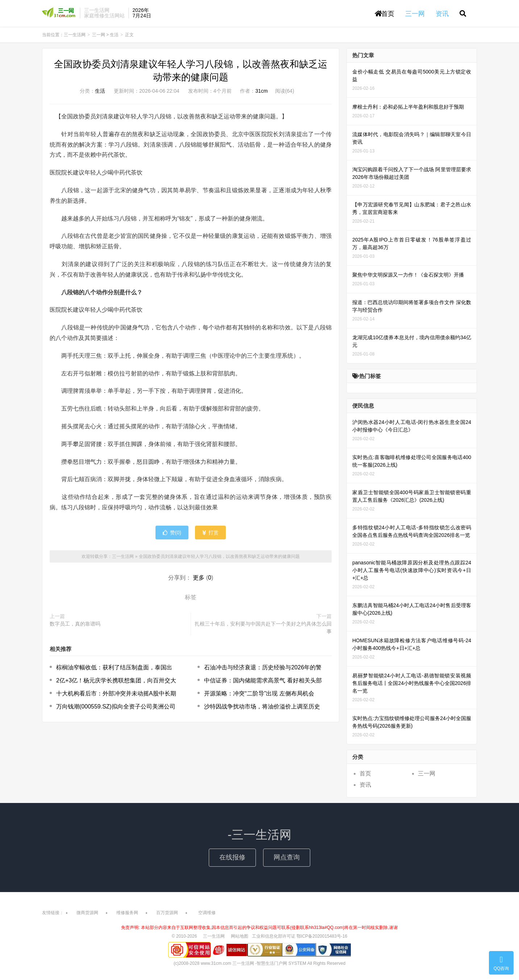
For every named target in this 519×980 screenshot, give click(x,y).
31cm (261, 91)
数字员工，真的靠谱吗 (75, 624)
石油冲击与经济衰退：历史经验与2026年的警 (263, 667)
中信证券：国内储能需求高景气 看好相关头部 (263, 680)
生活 (114, 35)
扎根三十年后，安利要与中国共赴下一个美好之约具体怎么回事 (263, 628)
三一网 (99, 35)
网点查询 (287, 857)
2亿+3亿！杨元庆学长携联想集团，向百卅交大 (116, 680)
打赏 (210, 533)
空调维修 (207, 913)
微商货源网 (87, 913)
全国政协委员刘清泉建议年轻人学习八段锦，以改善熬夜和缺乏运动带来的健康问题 (219, 556)
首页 (385, 14)
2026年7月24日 (142, 13)
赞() (172, 533)
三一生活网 (59, 13)
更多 (199, 578)
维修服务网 (127, 913)
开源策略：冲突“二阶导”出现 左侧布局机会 (259, 693)
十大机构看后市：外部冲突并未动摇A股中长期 (116, 693)
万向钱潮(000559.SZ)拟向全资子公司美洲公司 (116, 706)
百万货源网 (167, 913)
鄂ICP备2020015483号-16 (322, 936)
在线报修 (232, 857)
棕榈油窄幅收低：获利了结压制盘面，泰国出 (114, 667)
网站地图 (240, 936)
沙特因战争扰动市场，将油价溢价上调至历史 (262, 706)
